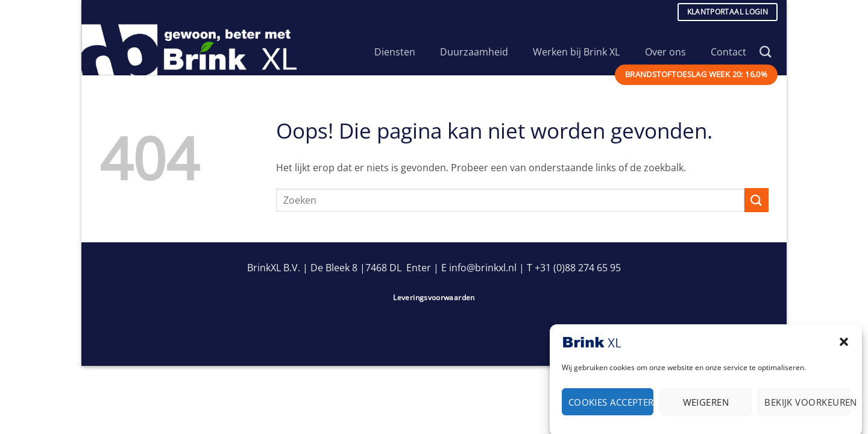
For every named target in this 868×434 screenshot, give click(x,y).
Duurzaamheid (480, 52)
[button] (844, 346)
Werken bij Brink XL (582, 52)
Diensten (401, 52)
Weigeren (706, 406)
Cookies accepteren (611, 406)
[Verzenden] (756, 200)
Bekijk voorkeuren (807, 406)
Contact (728, 52)
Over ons (671, 52)
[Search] (765, 52)
